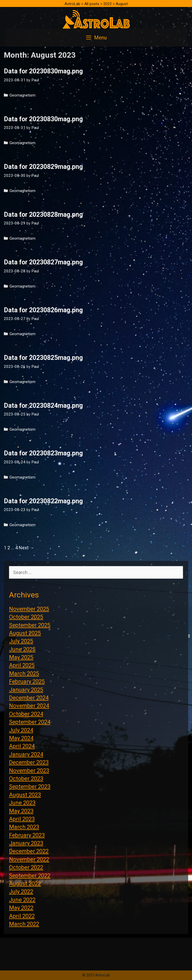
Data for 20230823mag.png (43, 453)
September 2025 (30, 625)
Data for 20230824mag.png (43, 406)
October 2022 (26, 867)
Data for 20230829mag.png (43, 167)
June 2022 (22, 900)
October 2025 (26, 617)
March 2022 (24, 924)
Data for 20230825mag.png (43, 358)
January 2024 (26, 754)
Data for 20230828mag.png (43, 215)
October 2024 (26, 714)
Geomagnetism (22, 95)
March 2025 (24, 674)
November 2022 (29, 859)
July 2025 (21, 641)
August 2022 (25, 884)
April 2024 (22, 746)
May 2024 (21, 738)
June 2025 (22, 649)
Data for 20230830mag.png (43, 71)
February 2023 (27, 835)
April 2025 (22, 665)
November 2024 (29, 706)
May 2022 (21, 908)
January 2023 (26, 843)
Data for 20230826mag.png (43, 310)
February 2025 (27, 682)
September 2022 (30, 876)
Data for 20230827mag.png (43, 262)
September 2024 (30, 722)
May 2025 (21, 657)
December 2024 (29, 698)
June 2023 (22, 803)
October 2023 (26, 779)
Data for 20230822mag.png (43, 501)
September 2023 (30, 787)
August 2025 (25, 633)
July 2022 (21, 892)
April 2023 (22, 819)
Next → (26, 548)
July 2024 (21, 730)
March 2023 (24, 827)
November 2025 (29, 609)
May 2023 (21, 811)
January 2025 (26, 690)
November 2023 (29, 771)
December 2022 (29, 851)
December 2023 (29, 762)
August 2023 (25, 795)
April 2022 (22, 916)
